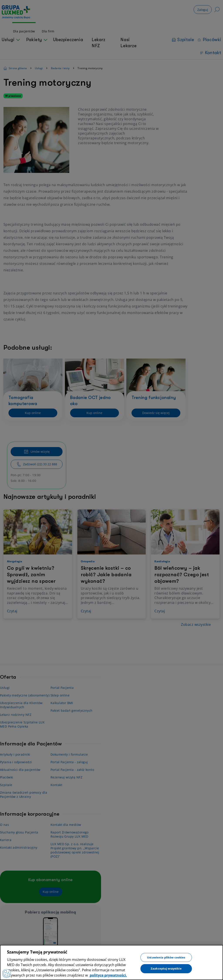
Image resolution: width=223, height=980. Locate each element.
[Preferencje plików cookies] (7, 973)
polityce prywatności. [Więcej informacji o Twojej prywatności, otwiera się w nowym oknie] (108, 975)
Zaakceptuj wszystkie (166, 968)
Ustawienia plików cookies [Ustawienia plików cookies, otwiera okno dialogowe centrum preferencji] (166, 957)
